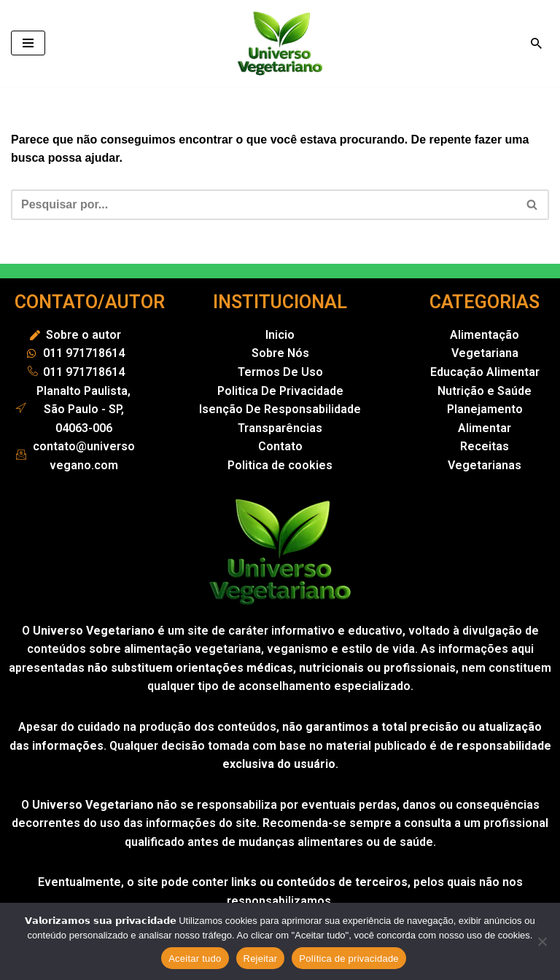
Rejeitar (261, 959)
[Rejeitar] (542, 941)
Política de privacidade (349, 959)
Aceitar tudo (195, 959)
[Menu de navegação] (28, 43)
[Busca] (536, 43)
